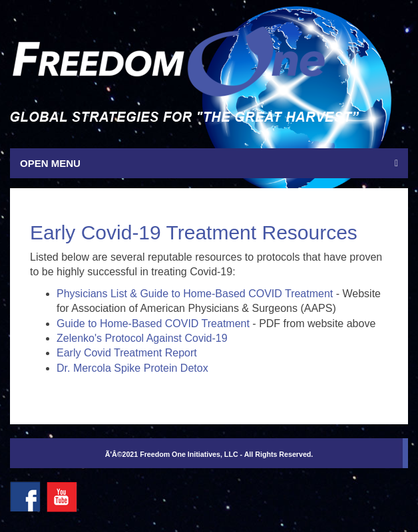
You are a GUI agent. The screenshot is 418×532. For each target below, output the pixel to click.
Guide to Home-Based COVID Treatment (153, 324)
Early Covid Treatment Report (127, 353)
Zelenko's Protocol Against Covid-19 (142, 338)
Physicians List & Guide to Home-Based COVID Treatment (195, 294)
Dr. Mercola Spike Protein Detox (132, 368)
